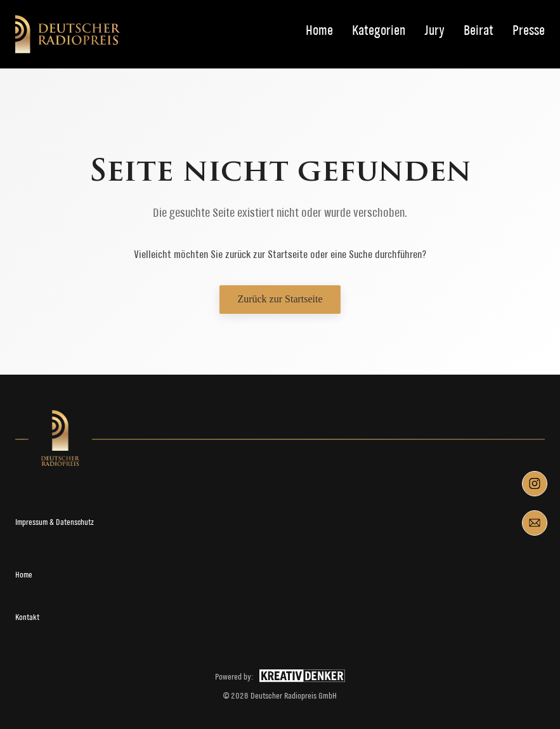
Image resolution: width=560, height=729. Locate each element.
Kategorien (379, 31)
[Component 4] (535, 523)
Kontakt (27, 617)
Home (319, 31)
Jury (434, 31)
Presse (529, 31)
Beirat (479, 31)
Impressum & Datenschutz (55, 522)
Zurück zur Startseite (280, 299)
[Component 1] (535, 484)
